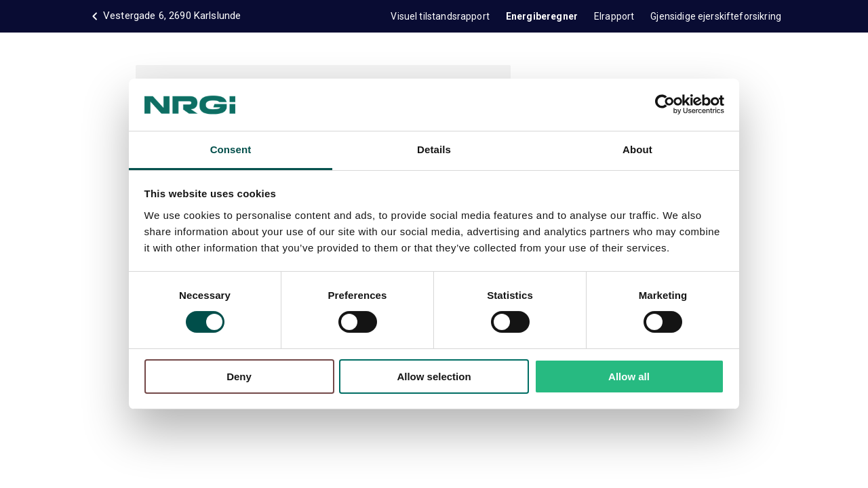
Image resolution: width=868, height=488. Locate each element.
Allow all (629, 377)
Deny (239, 377)
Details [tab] (434, 149)
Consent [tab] (231, 149)
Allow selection (434, 377)
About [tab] (637, 149)
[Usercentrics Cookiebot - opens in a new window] (665, 104)
